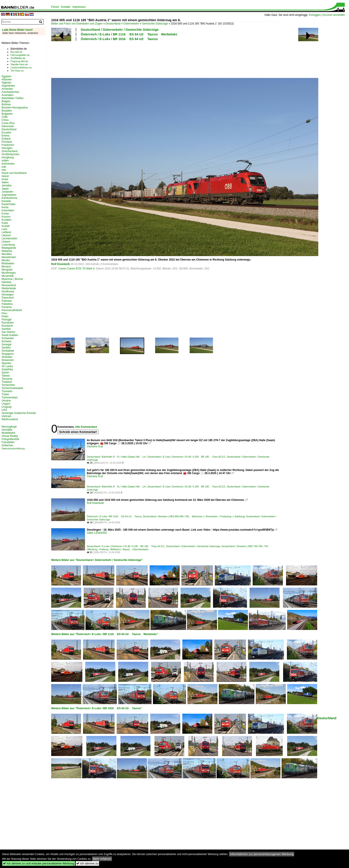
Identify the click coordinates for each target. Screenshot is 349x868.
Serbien (6, 348)
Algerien (6, 83)
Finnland (7, 142)
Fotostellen (8, 442)
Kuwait (6, 226)
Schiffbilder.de (18, 58)
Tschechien (8, 385)
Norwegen (8, 295)
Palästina (7, 304)
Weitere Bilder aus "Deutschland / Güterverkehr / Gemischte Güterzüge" (97, 560)
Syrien (5, 373)
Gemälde (7, 430)
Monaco (6, 267)
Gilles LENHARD (97, 533)
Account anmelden (334, 15)
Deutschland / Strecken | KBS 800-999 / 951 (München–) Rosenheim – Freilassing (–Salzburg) (194, 516)
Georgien (7, 148)
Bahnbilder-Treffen (13, 98)
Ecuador (7, 132)
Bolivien (6, 104)
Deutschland (113, 24)
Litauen (6, 242)
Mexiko (6, 260)
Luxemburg (8, 245)
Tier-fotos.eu (17, 71)
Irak (4, 167)
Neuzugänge (9, 427)
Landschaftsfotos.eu (21, 67)
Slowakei (7, 357)
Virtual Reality (10, 436)
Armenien (7, 89)
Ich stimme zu (87, 863)
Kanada (6, 201)
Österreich (8, 298)
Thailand (7, 382)
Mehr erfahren (102, 859)
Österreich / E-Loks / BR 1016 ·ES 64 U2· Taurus (119, 39)
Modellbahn (8, 433)
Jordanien (7, 192)
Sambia (6, 329)
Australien (7, 95)
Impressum (79, 7)
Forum (55, 7)
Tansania (7, 379)
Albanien (7, 79)
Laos (4, 229)
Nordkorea (8, 291)
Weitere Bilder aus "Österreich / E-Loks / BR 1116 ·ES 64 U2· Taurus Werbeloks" (105, 634)
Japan (5, 189)
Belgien (6, 101)
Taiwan (6, 376)
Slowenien (8, 360)
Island (5, 176)
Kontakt (66, 7)
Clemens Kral (95, 446)
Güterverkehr (131, 24)
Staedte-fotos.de (19, 64)
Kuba (5, 223)
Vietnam (6, 416)
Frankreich (8, 145)
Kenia (5, 207)
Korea (5, 214)
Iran (4, 170)
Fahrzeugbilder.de (20, 55)
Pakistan (7, 301)
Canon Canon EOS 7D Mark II (76, 269)
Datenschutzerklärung (13, 448)
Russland (7, 326)
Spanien (6, 363)
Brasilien (7, 111)
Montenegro (9, 273)
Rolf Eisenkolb (60, 264)
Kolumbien (8, 210)
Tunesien (7, 391)
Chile (5, 117)
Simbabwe (8, 351)
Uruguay (7, 407)
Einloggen (315, 15)
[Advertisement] (165, 59)
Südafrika (7, 369)
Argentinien (8, 86)
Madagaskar (9, 248)
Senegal (6, 344)
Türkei (5, 394)
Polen (5, 316)
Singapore (8, 354)
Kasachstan (9, 204)
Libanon (6, 235)
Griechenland (9, 151)
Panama (7, 307)
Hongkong (8, 157)
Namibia (6, 282)
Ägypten (6, 76)
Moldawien (8, 263)
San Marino (8, 332)
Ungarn (6, 404)
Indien (5, 161)
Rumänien (8, 323)
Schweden (8, 338)
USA (4, 410)
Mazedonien (9, 257)
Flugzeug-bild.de (19, 61)
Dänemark (8, 126)
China (5, 120)
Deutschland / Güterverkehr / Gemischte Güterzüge (120, 30)
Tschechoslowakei (12, 388)
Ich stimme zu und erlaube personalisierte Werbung (39, 863)
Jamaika (7, 185)
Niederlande (9, 288)
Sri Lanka (7, 366)
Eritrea (5, 136)
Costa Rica (8, 123)
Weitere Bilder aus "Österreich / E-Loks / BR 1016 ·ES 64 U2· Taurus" (97, 708)
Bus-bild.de (16, 52)
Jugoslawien (9, 195)
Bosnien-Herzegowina (15, 108)
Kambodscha (9, 198)
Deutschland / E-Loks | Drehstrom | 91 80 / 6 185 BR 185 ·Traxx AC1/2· (187, 457)
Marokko (7, 254)
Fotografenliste (10, 439)
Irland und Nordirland (14, 173)
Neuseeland (9, 285)
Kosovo (6, 217)
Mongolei (7, 270)
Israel (5, 179)
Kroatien (7, 220)
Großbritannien (10, 154)
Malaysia (7, 251)
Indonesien (8, 164)
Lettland (6, 232)
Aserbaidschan (10, 92)
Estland (6, 139)
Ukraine (6, 401)
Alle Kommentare (86, 427)
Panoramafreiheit (12, 310)
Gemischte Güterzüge (155, 24)
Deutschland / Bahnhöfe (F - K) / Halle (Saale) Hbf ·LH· (117, 457)
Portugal (7, 320)
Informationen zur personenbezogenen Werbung (262, 854)
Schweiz (7, 341)
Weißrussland (10, 419)
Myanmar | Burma (12, 279)
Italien (5, 182)
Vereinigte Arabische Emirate (19, 413)
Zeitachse (7, 445)
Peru (4, 313)
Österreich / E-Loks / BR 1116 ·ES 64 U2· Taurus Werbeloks (129, 34)
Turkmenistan (10, 397)
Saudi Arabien (10, 335)
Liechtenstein (9, 238)
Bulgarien (7, 114)
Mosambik (8, 276)
